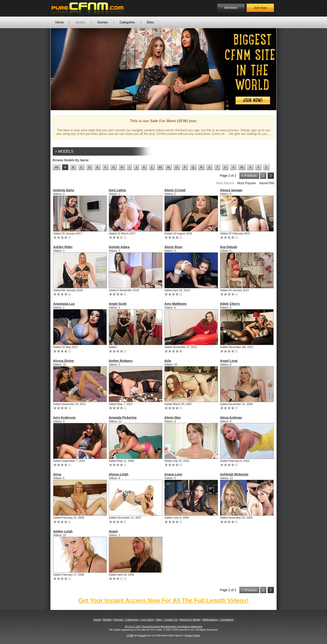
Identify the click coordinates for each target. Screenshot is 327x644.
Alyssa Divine (63, 361)
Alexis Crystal (175, 190)
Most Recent (225, 183)
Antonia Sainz (64, 190)
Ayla (168, 361)
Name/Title (267, 183)
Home (59, 22)
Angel (113, 531)
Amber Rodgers (121, 361)
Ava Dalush (229, 247)
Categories (127, 22)
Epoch (143, 635)
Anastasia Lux (64, 304)
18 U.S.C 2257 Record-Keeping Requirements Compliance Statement (164, 627)
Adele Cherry (230, 304)
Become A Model (190, 620)
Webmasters (210, 620)
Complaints (227, 620)
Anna (57, 474)
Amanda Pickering (123, 418)
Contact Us (171, 620)
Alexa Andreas (231, 418)
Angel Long (229, 361)
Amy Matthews (176, 304)
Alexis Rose (173, 247)
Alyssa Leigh (119, 474)
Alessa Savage (231, 190)
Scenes (103, 22)
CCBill (130, 635)
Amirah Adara (119, 247)
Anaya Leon (173, 474)
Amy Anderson (64, 418)
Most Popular (246, 183)
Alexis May (173, 418)
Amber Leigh (63, 531)
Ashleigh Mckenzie (234, 474)
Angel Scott (118, 304)
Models (81, 22)
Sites (150, 22)
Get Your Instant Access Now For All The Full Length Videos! (163, 600)
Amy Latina (117, 190)
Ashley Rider (63, 247)
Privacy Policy (192, 635)
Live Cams (147, 620)
